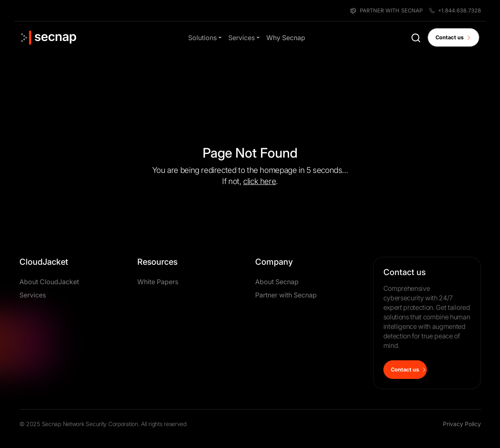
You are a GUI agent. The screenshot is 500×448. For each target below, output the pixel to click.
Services (242, 38)
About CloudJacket (49, 282)
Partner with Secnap (286, 295)
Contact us (453, 37)
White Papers (158, 282)
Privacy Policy (462, 424)
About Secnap (277, 282)
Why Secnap (286, 38)
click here (260, 181)
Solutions (202, 38)
